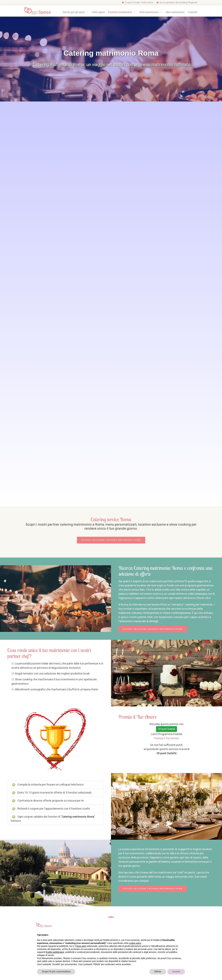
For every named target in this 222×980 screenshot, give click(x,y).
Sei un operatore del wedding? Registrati (177, 2)
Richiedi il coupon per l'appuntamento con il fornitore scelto (51, 809)
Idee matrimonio (175, 12)
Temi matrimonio (149, 12)
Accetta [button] (176, 972)
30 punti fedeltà (166, 729)
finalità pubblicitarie (55, 952)
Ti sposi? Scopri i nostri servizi (137, 2)
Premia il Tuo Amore (167, 738)
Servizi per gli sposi (74, 12)
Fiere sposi (98, 12)
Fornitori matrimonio (120, 12)
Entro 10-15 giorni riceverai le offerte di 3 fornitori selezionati (52, 793)
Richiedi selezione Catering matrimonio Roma (111, 540)
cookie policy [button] (135, 943)
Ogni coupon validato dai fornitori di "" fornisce (53, 819)
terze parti (81, 946)
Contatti (193, 12)
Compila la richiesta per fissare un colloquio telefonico (48, 785)
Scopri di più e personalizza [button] (56, 972)
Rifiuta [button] (158, 972)
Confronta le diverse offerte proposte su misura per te (48, 801)
